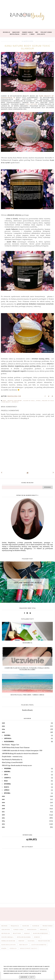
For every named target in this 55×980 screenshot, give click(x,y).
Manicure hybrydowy (41, 933)
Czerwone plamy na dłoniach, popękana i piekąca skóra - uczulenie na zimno (27, 669)
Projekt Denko (46, 32)
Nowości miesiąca (7, 937)
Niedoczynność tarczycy (29, 948)
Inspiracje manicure (8, 941)
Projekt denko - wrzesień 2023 (12, 757)
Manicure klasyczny (9, 945)
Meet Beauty (24, 945)
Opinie (39, 401)
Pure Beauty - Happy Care (11, 745)
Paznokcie (36, 926)
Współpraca (15, 34)
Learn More (24, 977)
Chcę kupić (41, 34)
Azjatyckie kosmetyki (39, 945)
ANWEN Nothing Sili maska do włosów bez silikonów (20, 754)
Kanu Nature (31, 104)
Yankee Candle (28, 32)
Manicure (16, 32)
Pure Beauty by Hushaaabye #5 (12, 760)
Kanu (5, 401)
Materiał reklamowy (15, 401)
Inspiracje (13, 948)
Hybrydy (37, 937)
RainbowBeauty (27, 710)
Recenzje (7, 32)
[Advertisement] (27, 886)
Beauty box (17, 933)
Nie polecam (5, 933)
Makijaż (27, 933)
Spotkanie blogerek (24, 937)
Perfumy (21, 941)
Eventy (24, 34)
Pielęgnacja (15, 926)
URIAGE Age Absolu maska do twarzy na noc (17, 766)
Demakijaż (43, 930)
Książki (4, 948)
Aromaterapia (32, 930)
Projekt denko (48, 926)
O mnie (32, 34)
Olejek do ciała (29, 401)
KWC (37, 32)
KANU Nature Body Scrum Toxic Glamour (16, 748)
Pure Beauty (6, 402)
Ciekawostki (6, 930)
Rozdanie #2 (27, 643)
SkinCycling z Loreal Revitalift (12, 763)
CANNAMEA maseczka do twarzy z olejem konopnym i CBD (22, 751)
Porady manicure (44, 941)
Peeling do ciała (48, 401)
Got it (32, 977)
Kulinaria (31, 941)
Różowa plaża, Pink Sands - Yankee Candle (27, 695)
